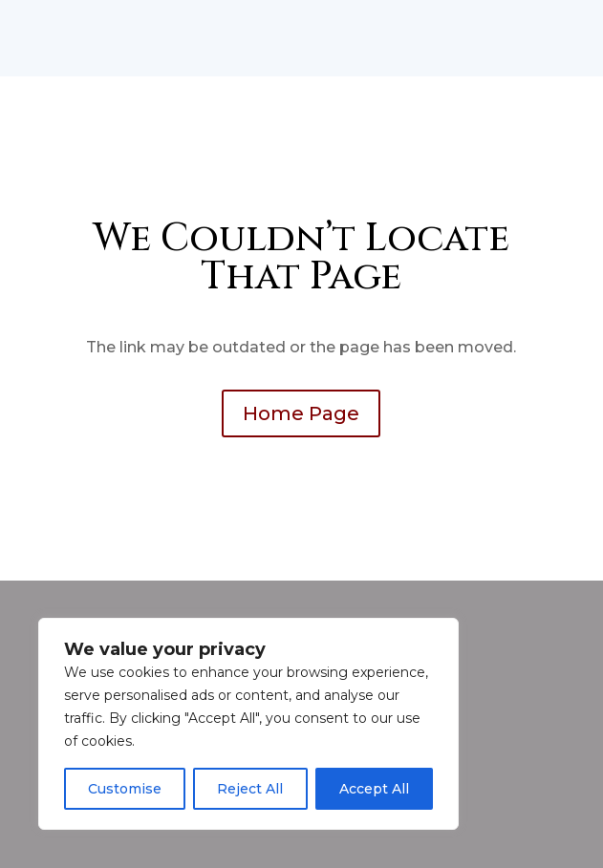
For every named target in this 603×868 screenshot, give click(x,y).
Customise (125, 789)
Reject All (250, 789)
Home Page (301, 413)
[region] (248, 724)
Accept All (374, 789)
